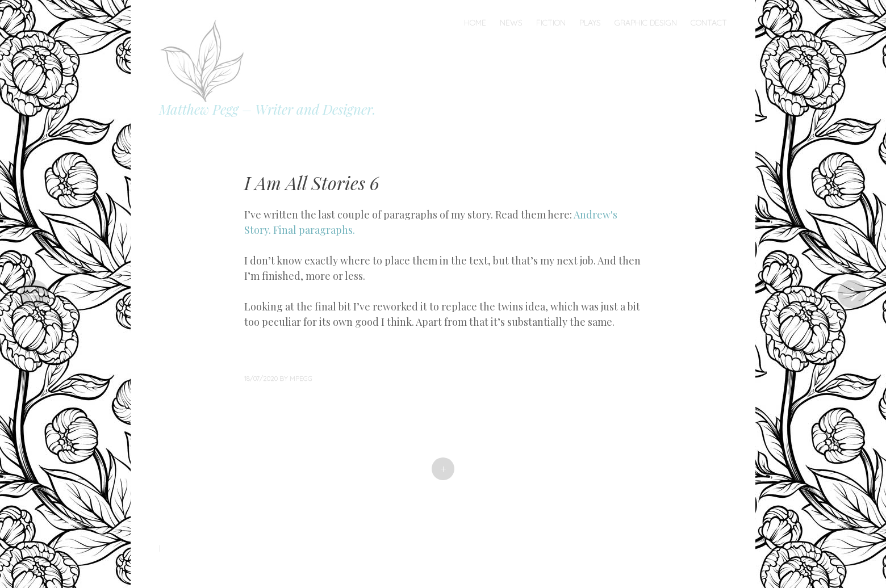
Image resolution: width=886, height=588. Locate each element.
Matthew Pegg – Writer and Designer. (268, 109)
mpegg (301, 378)
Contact (709, 23)
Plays (590, 23)
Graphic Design (646, 23)
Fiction (551, 23)
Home (475, 23)
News (511, 23)
